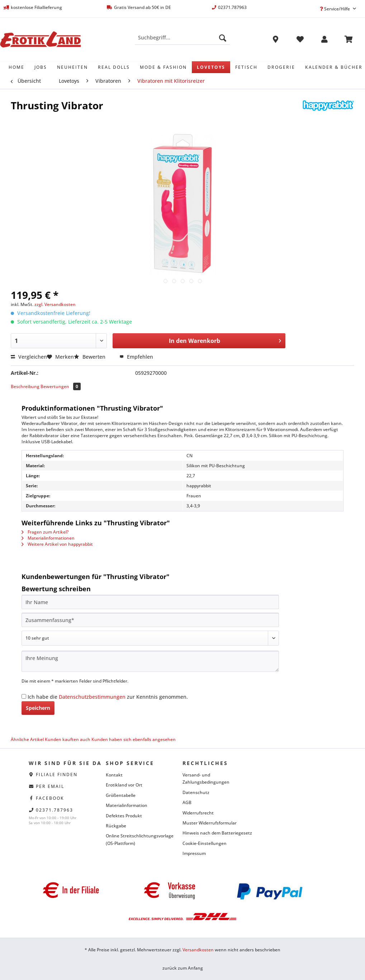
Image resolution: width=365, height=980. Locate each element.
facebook (50, 798)
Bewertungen (61, 386)
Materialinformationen (48, 538)
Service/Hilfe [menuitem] (335, 9)
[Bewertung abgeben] (150, 638)
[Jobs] (41, 67)
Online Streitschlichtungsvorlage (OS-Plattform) (140, 839)
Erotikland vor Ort (124, 785)
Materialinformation (127, 805)
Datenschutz (196, 792)
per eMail (50, 786)
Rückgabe (116, 826)
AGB (187, 802)
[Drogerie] (281, 67)
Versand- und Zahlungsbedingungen (206, 778)
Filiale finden (57, 775)
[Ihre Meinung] (150, 661)
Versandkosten (198, 950)
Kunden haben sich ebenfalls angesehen (134, 739)
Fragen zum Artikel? (45, 532)
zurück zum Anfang (183, 968)
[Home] (16, 67)
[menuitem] (182, 41)
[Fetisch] (246, 67)
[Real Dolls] (114, 67)
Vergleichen (29, 357)
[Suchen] (223, 38)
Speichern (38, 708)
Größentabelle (121, 795)
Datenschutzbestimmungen (92, 697)
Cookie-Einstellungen (205, 843)
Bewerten (90, 357)
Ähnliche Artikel (27, 739)
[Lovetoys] (211, 67)
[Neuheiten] (72, 67)
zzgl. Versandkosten (55, 304)
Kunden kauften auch (68, 739)
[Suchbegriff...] (182, 38)
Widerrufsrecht (198, 813)
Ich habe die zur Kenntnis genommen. (108, 697)
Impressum (194, 853)
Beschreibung (25, 386)
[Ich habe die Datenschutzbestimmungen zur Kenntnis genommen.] (24, 696)
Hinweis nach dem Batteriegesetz (217, 833)
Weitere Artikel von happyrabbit (57, 544)
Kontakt (114, 775)
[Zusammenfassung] (150, 620)
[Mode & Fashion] (163, 67)
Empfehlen (136, 357)
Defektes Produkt (124, 816)
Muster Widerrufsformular (210, 823)
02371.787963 (54, 810)
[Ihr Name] (150, 602)
